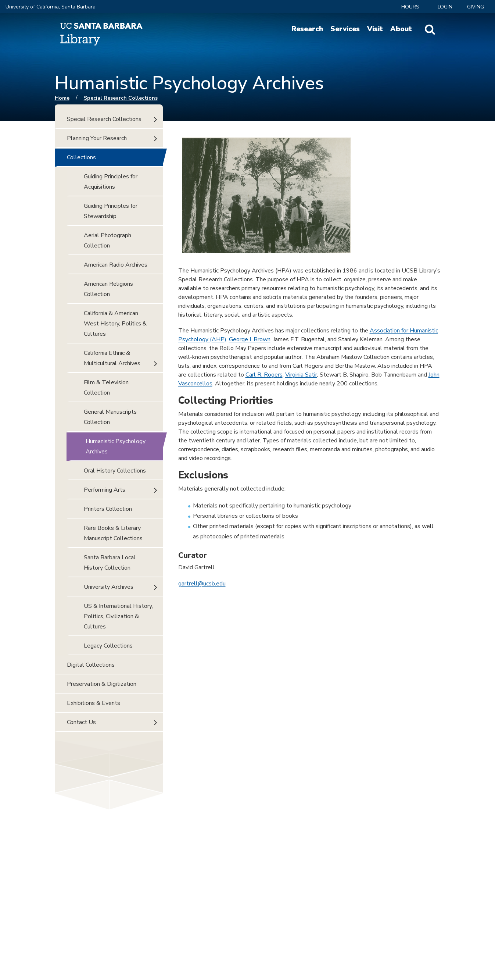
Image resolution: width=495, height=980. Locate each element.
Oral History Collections (115, 471)
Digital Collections (91, 665)
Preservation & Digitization (102, 684)
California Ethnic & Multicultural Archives (112, 358)
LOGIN (445, 7)
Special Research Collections (121, 98)
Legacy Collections (108, 646)
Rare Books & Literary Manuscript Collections (113, 533)
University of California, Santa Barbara (51, 7)
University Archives (109, 587)
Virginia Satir (301, 375)
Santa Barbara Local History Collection (110, 563)
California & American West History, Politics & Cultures (115, 324)
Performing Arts (105, 490)
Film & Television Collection (106, 388)
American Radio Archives (116, 265)
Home (62, 98)
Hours (410, 7)
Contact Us (81, 722)
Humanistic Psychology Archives (116, 446)
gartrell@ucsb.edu (202, 584)
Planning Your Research (97, 138)
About (401, 29)
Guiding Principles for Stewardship (111, 211)
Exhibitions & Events (94, 703)
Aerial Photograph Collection (107, 240)
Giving (476, 7)
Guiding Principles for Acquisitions (111, 182)
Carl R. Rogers (264, 375)
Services (345, 29)
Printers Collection (108, 509)
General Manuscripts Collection (110, 417)
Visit (375, 29)
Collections (81, 157)
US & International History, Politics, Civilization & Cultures (118, 616)
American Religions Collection (108, 289)
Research (307, 29)
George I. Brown (250, 339)
